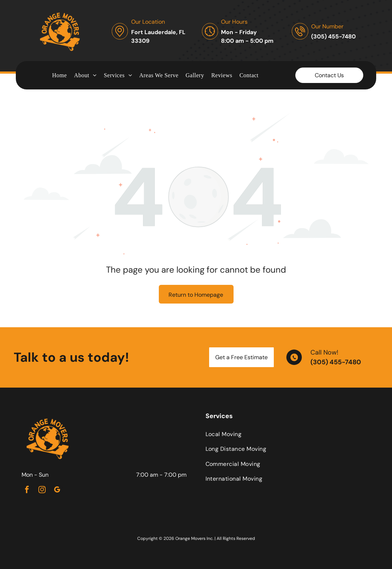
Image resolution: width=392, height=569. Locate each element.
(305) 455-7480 (336, 362)
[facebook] (27, 491)
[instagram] (42, 491)
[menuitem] (59, 75)
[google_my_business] (57, 491)
